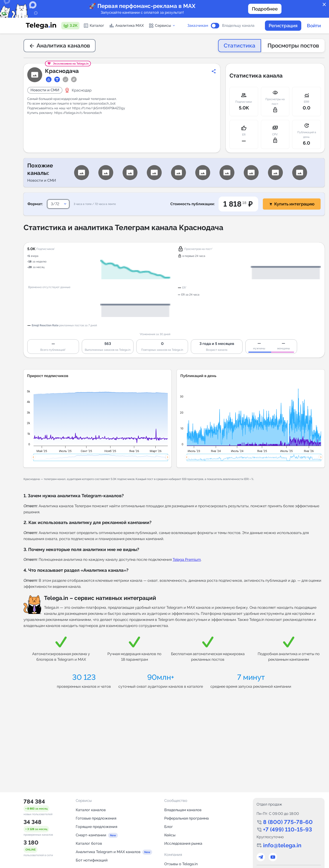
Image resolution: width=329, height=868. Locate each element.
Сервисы (162, 26)
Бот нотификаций (92, 860)
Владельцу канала (238, 26)
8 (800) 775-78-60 (288, 822)
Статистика (240, 46)
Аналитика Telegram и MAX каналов (108, 852)
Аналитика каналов (60, 46)
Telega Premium (187, 560)
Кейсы (170, 835)
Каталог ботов (89, 843)
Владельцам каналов (183, 810)
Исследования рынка (183, 843)
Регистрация (283, 26)
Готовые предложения (96, 818)
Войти (314, 26)
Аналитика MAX (126, 26)
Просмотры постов (293, 46)
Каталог (94, 26)
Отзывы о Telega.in (181, 864)
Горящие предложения (96, 827)
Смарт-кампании (91, 835)
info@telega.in (282, 845)
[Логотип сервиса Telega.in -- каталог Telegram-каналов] (41, 26)
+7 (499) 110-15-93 (288, 829)
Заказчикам (198, 26)
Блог (169, 827)
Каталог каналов (91, 810)
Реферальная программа (187, 818)
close (324, 5)
